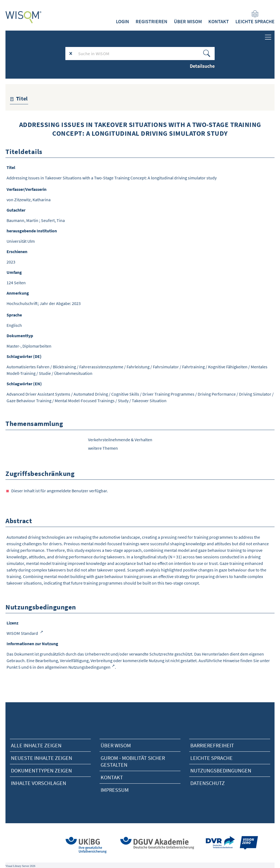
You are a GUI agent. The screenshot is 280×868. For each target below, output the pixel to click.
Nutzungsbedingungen (221, 770)
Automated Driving (91, 394)
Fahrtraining (193, 367)
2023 (11, 262)
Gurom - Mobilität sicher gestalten (133, 761)
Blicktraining (64, 367)
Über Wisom (116, 745)
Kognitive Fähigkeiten (228, 367)
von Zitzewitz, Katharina (29, 200)
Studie (45, 373)
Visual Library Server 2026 (20, 866)
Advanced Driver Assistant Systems (38, 394)
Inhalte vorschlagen (39, 783)
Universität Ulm (21, 241)
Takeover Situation (149, 401)
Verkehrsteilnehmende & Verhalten (120, 440)
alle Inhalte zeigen (36, 745)
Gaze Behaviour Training (29, 401)
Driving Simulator (255, 394)
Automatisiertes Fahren (28, 367)
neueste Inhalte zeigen (42, 758)
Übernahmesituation (73, 373)
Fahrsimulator (166, 367)
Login (122, 22)
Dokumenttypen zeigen (41, 770)
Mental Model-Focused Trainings (85, 401)
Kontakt (219, 22)
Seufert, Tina (53, 220)
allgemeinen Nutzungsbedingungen (78, 667)
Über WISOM (188, 22)
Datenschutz (208, 783)
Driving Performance (217, 394)
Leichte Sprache (255, 17)
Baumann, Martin (22, 220)
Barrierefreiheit (212, 745)
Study (123, 401)
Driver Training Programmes (168, 394)
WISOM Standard (23, 633)
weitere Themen (103, 448)
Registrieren (151, 22)
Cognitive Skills (125, 394)
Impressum (115, 790)
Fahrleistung (138, 367)
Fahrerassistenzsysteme (101, 367)
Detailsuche (202, 66)
